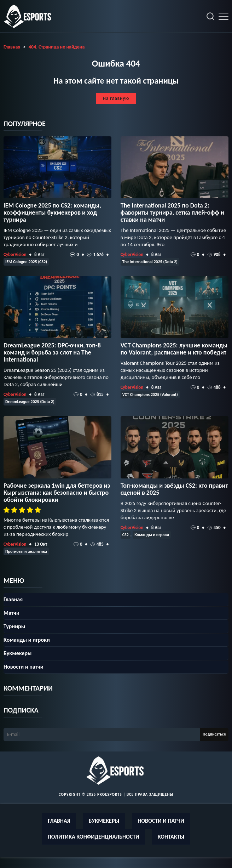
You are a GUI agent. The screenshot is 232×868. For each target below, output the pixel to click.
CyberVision (15, 254)
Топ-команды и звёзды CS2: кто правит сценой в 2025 (174, 489)
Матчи (11, 613)
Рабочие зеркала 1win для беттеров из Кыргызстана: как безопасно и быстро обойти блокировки (57, 493)
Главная (13, 599)
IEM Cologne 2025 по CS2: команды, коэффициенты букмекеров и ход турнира (52, 212)
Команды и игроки (152, 535)
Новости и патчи (24, 667)
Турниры (14, 626)
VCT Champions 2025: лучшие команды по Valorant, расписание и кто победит (174, 349)
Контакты (171, 837)
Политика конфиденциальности (94, 837)
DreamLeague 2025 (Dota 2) (30, 402)
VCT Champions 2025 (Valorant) (150, 395)
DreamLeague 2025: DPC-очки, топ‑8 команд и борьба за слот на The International (52, 352)
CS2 (126, 535)
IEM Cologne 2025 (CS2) (26, 262)
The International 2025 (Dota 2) (150, 262)
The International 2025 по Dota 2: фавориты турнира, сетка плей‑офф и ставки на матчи (172, 212)
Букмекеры (18, 653)
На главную (116, 98)
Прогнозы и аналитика (26, 551)
